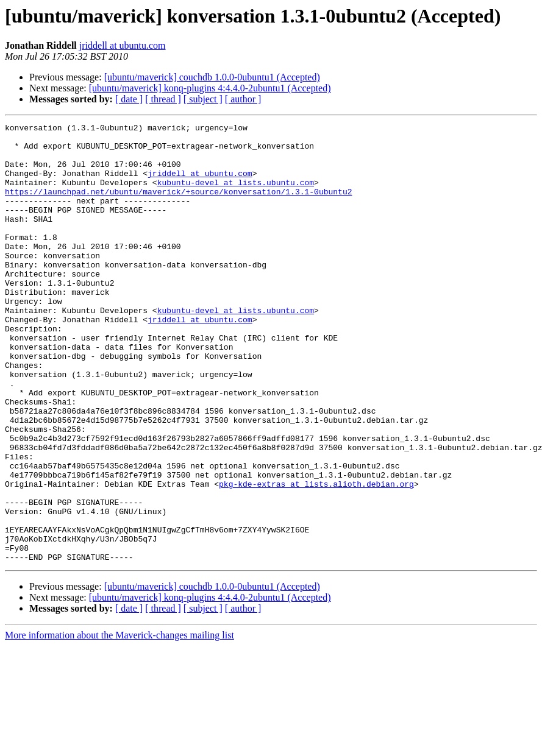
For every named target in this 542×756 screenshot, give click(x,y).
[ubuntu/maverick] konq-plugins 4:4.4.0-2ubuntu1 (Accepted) (210, 88)
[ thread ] (163, 99)
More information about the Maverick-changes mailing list (119, 723)
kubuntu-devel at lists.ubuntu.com (236, 195)
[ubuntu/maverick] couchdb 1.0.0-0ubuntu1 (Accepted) (212, 77)
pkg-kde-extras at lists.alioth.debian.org (316, 557)
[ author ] (243, 99)
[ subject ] (203, 99)
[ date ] (129, 99)
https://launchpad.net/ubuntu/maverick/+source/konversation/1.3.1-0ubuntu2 (178, 206)
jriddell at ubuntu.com (123, 45)
